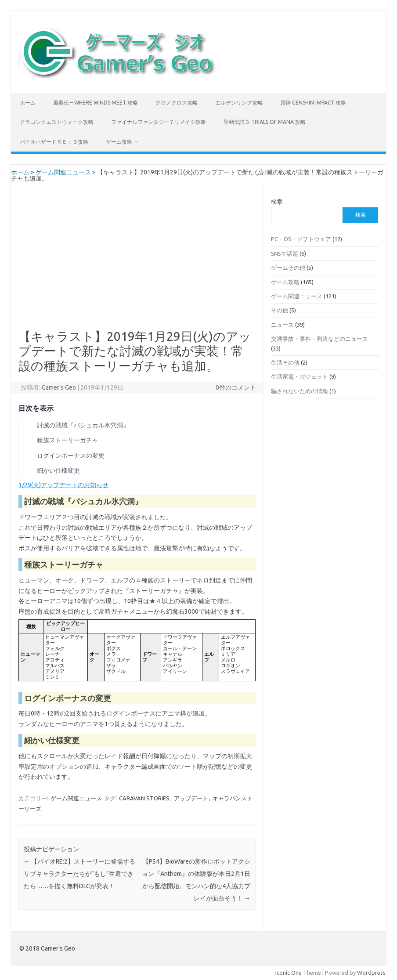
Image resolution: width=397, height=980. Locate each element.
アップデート (191, 798)
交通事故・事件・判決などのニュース (319, 339)
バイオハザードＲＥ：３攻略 (54, 142)
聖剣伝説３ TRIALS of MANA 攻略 (265, 122)
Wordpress (371, 973)
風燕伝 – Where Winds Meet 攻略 (96, 103)
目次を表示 (36, 408)
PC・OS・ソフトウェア (301, 239)
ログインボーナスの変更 (71, 456)
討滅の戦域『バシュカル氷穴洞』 (83, 425)
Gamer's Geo (59, 387)
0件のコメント (236, 387)
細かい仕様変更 (58, 470)
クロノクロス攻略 (177, 103)
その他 (280, 310)
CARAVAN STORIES (144, 798)
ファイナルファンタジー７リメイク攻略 (159, 122)
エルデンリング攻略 (239, 103)
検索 (277, 202)
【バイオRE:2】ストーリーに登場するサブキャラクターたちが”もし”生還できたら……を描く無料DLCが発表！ (79, 874)
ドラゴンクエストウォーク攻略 (57, 122)
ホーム (28, 103)
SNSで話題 (285, 253)
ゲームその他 (288, 268)
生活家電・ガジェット (300, 376)
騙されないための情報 (300, 391)
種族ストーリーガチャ (68, 440)
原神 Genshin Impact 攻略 (313, 103)
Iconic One (289, 973)
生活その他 (285, 362)
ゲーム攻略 (119, 142)
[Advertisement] (137, 264)
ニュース (282, 325)
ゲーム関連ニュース (63, 172)
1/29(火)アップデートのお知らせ (63, 485)
